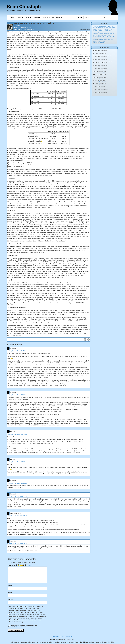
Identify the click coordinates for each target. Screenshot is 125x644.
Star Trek (110, 40)
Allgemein (96, 26)
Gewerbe (107, 34)
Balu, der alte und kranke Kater (102, 88)
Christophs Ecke (58, 18)
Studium (95, 41)
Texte (20, 18)
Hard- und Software (29, 30)
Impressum (55, 636)
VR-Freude (97, 52)
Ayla (112, 26)
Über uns (46, 18)
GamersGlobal (107, 31)
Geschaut (111, 32)
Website (11, 600)
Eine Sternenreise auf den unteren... (103, 55)
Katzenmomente (97, 37)
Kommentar (12, 565)
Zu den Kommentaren (85, 29)
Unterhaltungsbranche (98, 43)
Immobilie (101, 35)
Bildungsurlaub (100, 28)
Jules (105, 35)
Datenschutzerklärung (66, 636)
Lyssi (107, 37)
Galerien (37, 18)
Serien (28, 18)
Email (10, 593)
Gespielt (95, 34)
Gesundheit (101, 34)
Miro (114, 37)
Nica (108, 38)
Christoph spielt (97, 29)
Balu (94, 28)
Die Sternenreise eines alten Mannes (103, 61)
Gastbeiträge (20, 30)
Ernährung (101, 31)
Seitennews (101, 40)
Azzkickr (18, 26)
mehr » (29, 565)
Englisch (95, 31)
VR (105, 43)
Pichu (111, 38)
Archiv (80, 18)
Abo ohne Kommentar (21, 627)
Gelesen (106, 32)
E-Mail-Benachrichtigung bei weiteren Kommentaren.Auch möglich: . (23, 626)
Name (10, 585)
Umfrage (104, 41)
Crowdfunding (105, 29)
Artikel (109, 26)
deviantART (112, 29)
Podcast (95, 40)
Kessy (103, 37)
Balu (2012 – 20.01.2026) (101, 67)
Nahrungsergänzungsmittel (100, 38)
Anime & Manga (103, 26)
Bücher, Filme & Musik (109, 28)
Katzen (109, 35)
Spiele (106, 40)
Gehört (102, 32)
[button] (85, 339)
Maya (110, 37)
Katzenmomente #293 (100, 70)
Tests (99, 41)
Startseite (12, 18)
